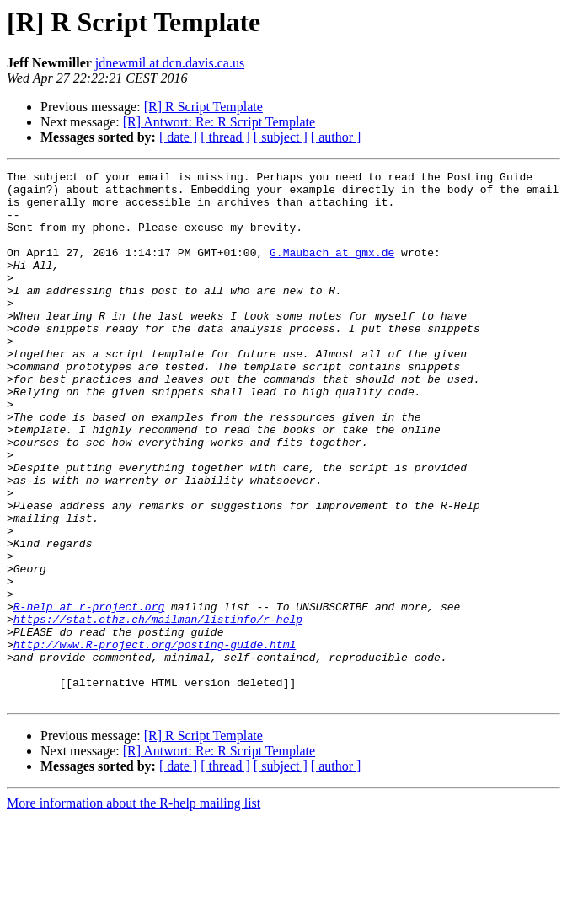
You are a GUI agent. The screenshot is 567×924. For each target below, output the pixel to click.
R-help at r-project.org (89, 695)
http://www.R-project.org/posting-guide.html (155, 740)
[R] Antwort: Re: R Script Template (219, 122)
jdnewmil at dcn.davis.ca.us (170, 63)
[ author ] (336, 137)
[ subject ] (281, 137)
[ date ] (178, 137)
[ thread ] (225, 137)
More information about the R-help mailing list (134, 909)
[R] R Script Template (203, 107)
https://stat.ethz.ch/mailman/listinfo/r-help (158, 710)
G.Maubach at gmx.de (332, 270)
